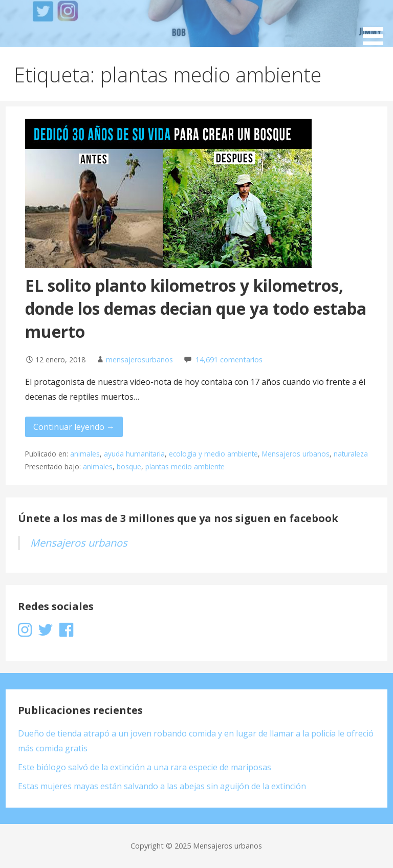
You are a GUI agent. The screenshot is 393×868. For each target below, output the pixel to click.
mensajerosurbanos (139, 360)
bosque (129, 466)
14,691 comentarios (229, 360)
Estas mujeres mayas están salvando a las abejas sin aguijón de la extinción (162, 786)
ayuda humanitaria (134, 454)
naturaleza (351, 454)
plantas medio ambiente (185, 466)
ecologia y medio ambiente (213, 454)
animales (85, 454)
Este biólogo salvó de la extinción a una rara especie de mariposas (145, 767)
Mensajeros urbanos (296, 454)
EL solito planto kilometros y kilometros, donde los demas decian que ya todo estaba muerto (196, 308)
